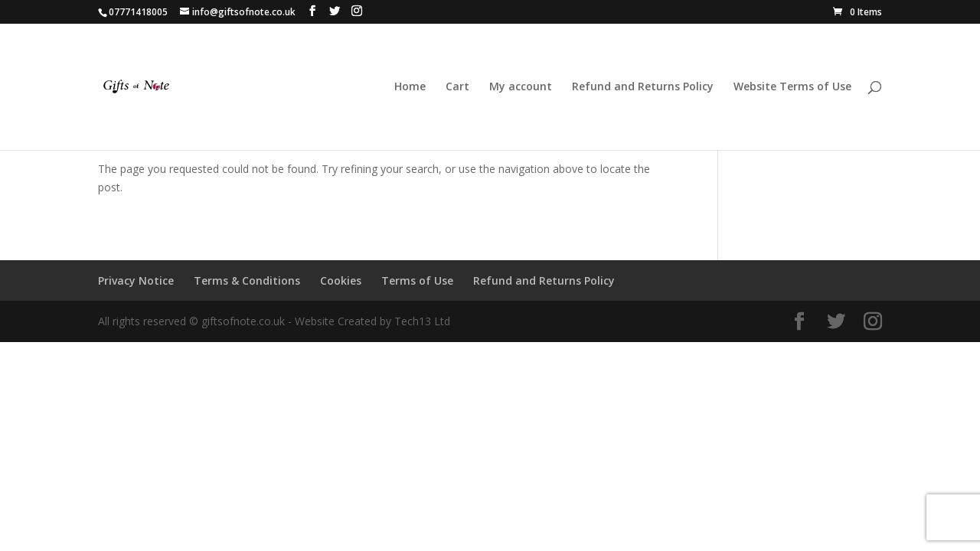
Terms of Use (417, 280)
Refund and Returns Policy (643, 87)
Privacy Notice (136, 280)
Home (410, 87)
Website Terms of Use (792, 87)
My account (521, 87)
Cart (457, 87)
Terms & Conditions (247, 280)
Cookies (341, 280)
